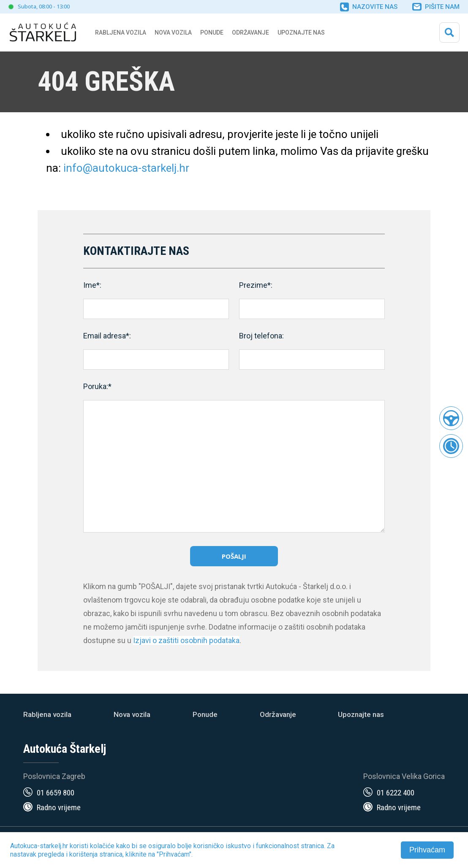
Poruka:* (97, 386)
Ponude (205, 714)
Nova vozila (173, 32)
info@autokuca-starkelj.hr (126, 168)
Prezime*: (256, 285)
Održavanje (250, 32)
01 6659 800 (56, 793)
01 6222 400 (396, 793)
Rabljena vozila (47, 714)
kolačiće (102, 846)
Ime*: (92, 285)
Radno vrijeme (59, 807)
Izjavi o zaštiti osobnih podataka (186, 640)
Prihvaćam (427, 850)
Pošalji (234, 556)
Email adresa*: (107, 336)
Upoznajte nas (361, 714)
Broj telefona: (261, 336)
